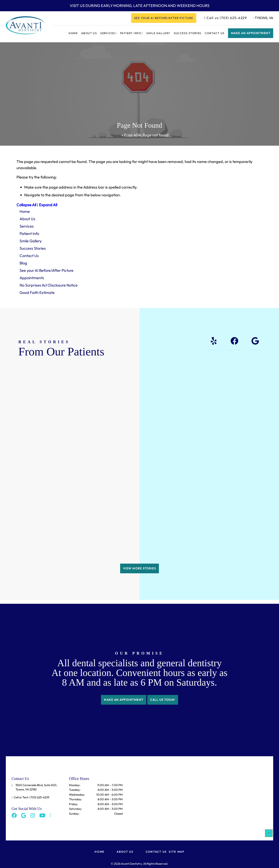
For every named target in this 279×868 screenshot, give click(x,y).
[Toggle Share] (45, 807)
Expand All (48, 205)
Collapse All (26, 205)
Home (73, 33)
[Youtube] (38, 807)
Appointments (32, 278)
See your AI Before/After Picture (164, 18)
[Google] (22, 807)
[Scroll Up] (269, 836)
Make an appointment (251, 33)
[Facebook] (14, 807)
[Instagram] (30, 807)
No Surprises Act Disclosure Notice (49, 285)
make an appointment (122, 693)
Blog (23, 263)
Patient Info (131, 33)
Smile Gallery (158, 33)
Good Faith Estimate (37, 292)
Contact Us (215, 33)
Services (108, 33)
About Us (89, 33)
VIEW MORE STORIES (140, 562)
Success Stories (188, 33)
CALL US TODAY (164, 693)
